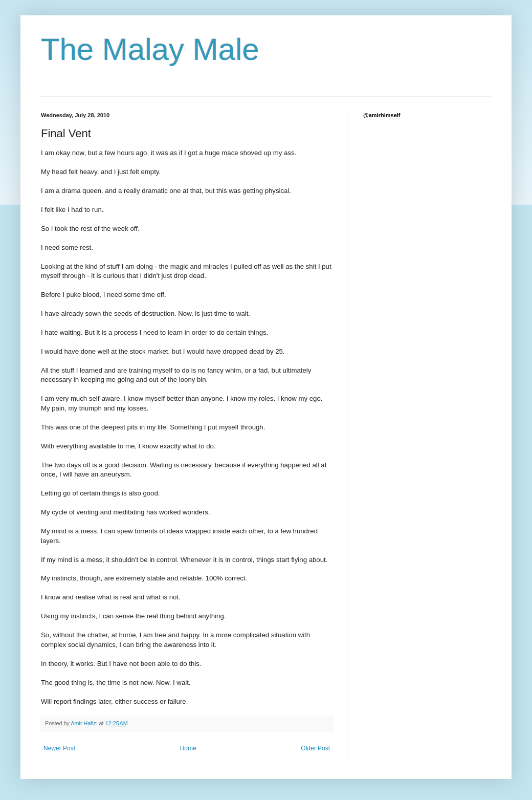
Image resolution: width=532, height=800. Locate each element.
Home (188, 748)
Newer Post (59, 748)
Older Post (315, 748)
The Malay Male (150, 49)
